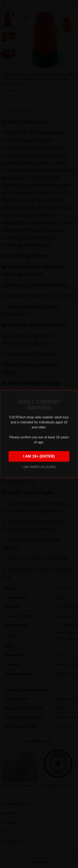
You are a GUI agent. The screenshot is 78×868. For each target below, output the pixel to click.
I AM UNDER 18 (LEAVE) (39, 467)
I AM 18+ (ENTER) (39, 456)
